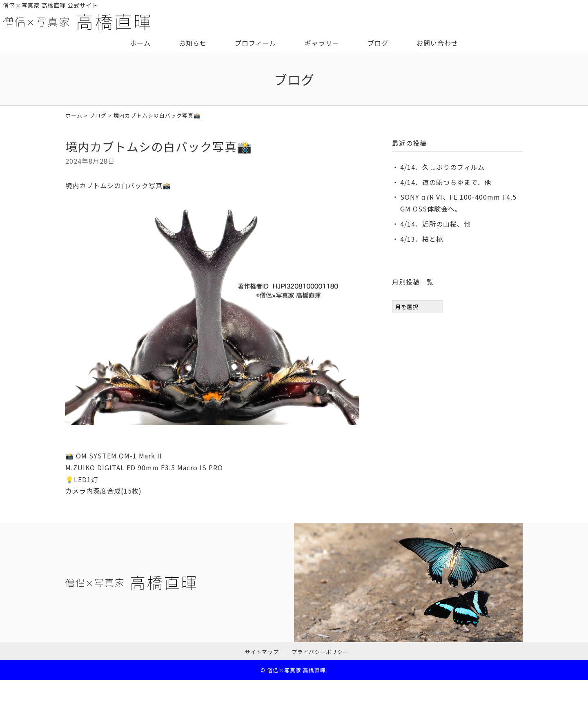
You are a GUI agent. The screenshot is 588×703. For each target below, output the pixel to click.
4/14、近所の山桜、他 (435, 224)
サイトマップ (262, 652)
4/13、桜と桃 (422, 239)
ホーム (140, 43)
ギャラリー (322, 43)
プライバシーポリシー (320, 652)
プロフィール (256, 43)
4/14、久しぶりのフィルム (442, 167)
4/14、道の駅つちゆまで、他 (446, 182)
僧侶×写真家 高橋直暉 (296, 670)
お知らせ (193, 43)
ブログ (378, 43)
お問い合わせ (437, 43)
